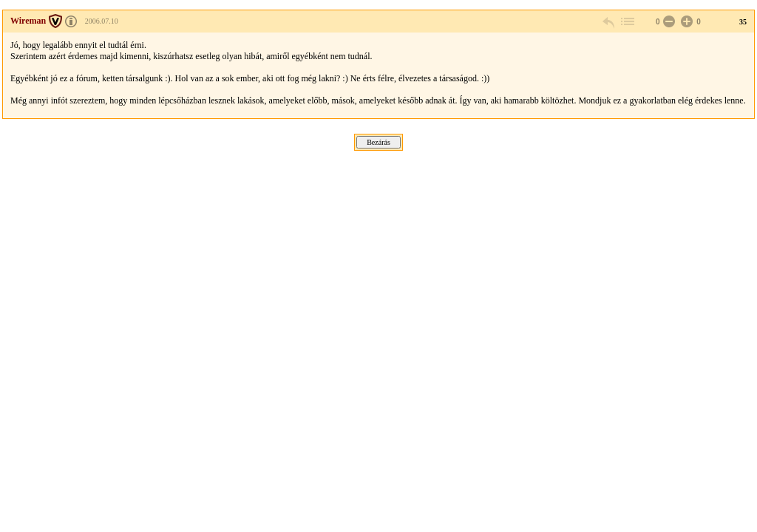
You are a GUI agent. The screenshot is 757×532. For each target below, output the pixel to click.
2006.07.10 (102, 21)
